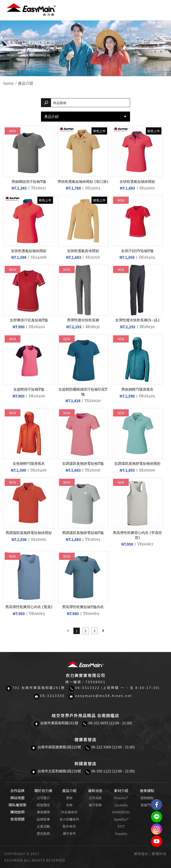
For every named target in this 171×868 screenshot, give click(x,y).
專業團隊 (43, 812)
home (8, 83)
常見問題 (17, 819)
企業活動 (43, 826)
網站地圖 (17, 798)
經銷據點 (147, 798)
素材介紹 (121, 791)
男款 (69, 798)
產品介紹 (51, 116)
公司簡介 (43, 798)
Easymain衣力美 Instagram (157, 829)
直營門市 (147, 805)
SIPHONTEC (121, 812)
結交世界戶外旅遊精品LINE (157, 817)
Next (103, 631)
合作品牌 (17, 791)
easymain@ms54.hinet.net (104, 696)
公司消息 (95, 798)
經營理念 (43, 805)
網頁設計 (141, 854)
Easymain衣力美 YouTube (157, 841)
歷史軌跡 (43, 833)
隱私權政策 (17, 805)
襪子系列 (69, 833)
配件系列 (69, 826)
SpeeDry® (121, 819)
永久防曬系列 (69, 819)
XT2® (121, 826)
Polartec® (121, 798)
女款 (69, 805)
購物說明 (17, 812)
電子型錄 (95, 805)
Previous (68, 631)
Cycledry (121, 805)
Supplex (121, 833)
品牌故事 (43, 819)
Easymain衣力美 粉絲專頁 (157, 805)
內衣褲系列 (69, 812)
